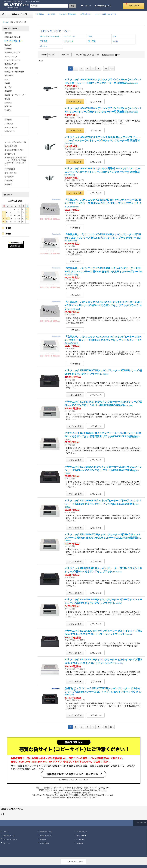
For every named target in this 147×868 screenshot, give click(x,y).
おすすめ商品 (45, 843)
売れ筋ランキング (46, 836)
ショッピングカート (10, 839)
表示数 (44, 55)
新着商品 (43, 839)
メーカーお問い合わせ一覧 (15, 142)
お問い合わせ (10, 131)
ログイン (87, 6)
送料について (10, 154)
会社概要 (8, 120)
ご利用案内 (9, 124)
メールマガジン (11, 127)
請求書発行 (9, 177)
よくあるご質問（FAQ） (14, 150)
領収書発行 (9, 181)
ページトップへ (142, 823)
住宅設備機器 (10, 169)
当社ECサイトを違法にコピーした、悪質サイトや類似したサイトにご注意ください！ (16, 161)
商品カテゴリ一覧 (46, 832)
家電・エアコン (11, 173)
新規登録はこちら (104, 6)
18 (106, 68)
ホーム (6, 832)
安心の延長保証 (11, 146)
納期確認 (8, 184)
